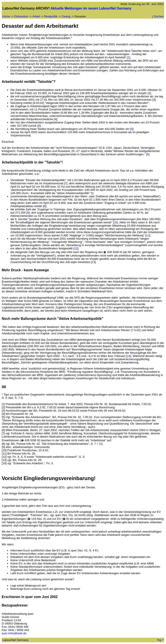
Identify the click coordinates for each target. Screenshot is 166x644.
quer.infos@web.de (14, 633)
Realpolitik (51, 16)
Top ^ (160, 640)
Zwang (66, 16)
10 (115, 222)
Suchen (159, 16)
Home (6, 16)
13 (93, 262)
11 (148, 235)
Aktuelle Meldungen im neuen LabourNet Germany (91, 8)
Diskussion (21, 16)
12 (76, 248)
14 (129, 356)
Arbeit (36, 16)
